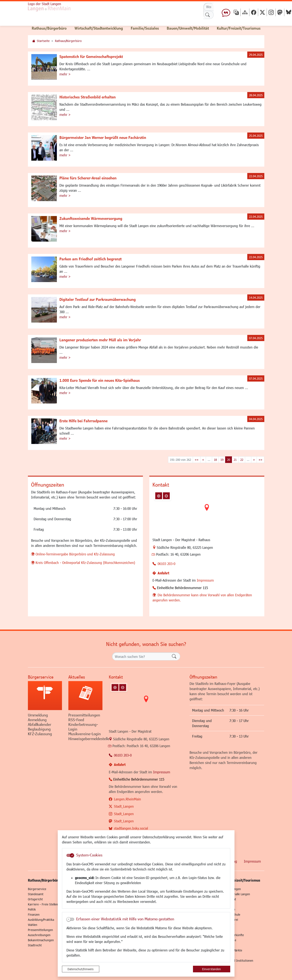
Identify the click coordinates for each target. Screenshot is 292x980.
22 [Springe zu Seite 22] (242, 460)
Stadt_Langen (124, 806)
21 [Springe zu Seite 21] (235, 460)
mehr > (65, 74)
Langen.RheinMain (127, 799)
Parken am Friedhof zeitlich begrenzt (91, 259)
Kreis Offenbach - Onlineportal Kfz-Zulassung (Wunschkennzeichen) (85, 563)
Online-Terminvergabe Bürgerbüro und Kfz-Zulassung (75, 554)
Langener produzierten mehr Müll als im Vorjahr (100, 340)
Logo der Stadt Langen (45, 4)
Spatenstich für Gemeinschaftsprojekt (91, 56)
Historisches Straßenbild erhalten (88, 97)
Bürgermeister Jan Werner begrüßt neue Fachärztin (103, 137)
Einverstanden (211, 969)
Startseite (43, 41)
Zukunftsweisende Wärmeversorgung (91, 218)
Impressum (205, 580)
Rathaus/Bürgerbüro (68, 41)
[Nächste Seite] (254, 460)
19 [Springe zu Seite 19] (222, 460)
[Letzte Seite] (260, 460)
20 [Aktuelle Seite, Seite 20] (229, 460)
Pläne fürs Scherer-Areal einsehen (88, 178)
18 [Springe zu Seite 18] (215, 460)
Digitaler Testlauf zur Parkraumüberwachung (98, 299)
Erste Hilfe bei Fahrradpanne (83, 421)
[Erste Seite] (197, 460)
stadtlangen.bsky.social (131, 828)
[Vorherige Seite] (203, 460)
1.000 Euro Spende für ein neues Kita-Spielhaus (100, 380)
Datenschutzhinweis (81, 969)
